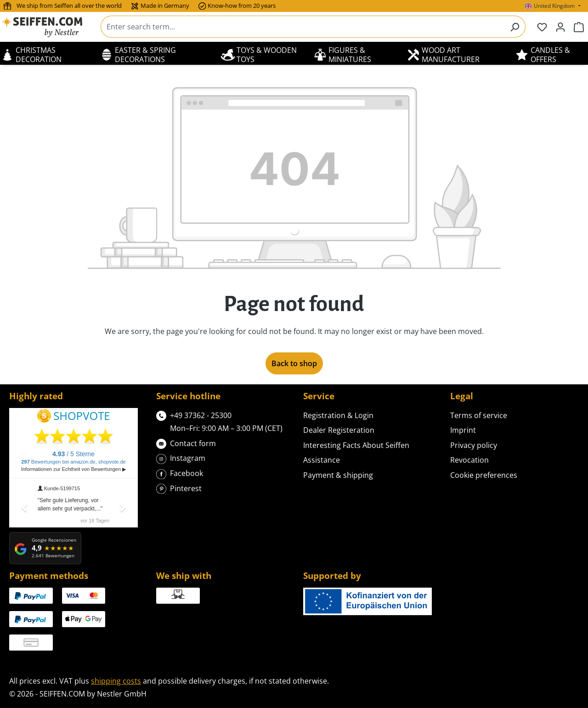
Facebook (180, 473)
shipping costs (116, 681)
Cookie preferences (484, 475)
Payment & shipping (338, 475)
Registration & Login (338, 415)
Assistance (322, 460)
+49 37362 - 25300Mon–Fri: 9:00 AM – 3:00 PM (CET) (219, 421)
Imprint (463, 430)
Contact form (186, 443)
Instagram (181, 457)
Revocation (469, 460)
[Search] (515, 27)
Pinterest (179, 488)
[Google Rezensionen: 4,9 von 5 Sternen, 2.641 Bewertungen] (45, 548)
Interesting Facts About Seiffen (356, 445)
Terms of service (479, 415)
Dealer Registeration (339, 430)
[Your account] (560, 27)
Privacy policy (474, 445)
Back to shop (294, 363)
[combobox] (302, 27)
